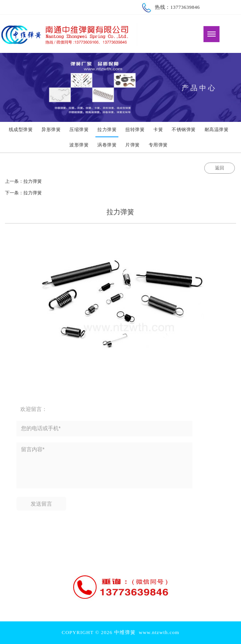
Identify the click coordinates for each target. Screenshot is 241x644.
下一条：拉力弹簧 (23, 193)
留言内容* (104, 470)
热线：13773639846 (170, 7)
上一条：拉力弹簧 (23, 181)
